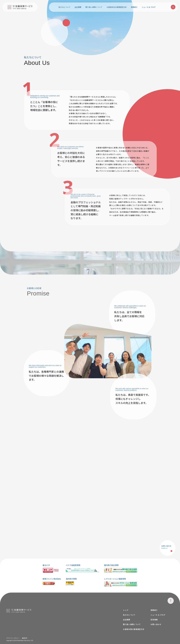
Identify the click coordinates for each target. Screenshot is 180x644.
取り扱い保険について (94, 7)
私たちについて (64, 7)
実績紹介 (134, 7)
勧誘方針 (25, 638)
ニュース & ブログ (149, 7)
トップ (126, 610)
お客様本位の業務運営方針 (117, 7)
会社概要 (78, 7)
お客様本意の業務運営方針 (134, 629)
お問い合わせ (156, 624)
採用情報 (154, 620)
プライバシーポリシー (13, 638)
